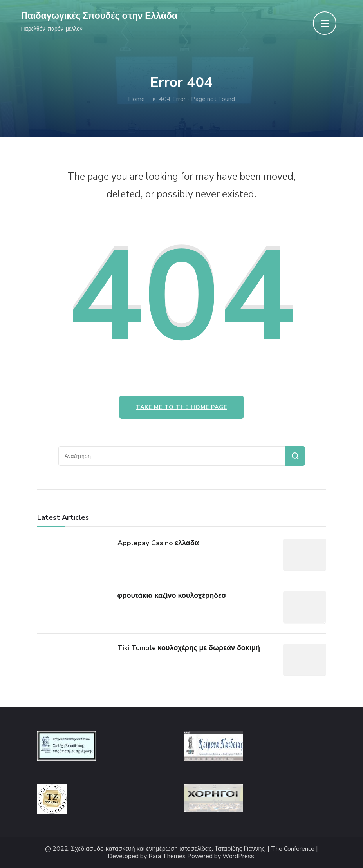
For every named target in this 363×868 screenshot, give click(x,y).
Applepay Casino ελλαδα (158, 543)
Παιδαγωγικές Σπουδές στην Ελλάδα (99, 16)
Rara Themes (167, 856)
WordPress (238, 856)
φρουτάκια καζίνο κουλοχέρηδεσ (172, 595)
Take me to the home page (181, 407)
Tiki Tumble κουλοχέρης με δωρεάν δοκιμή (189, 648)
